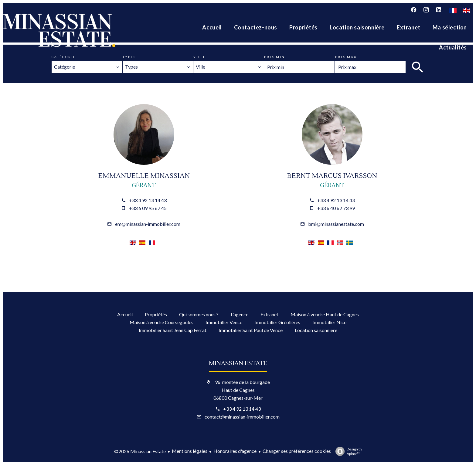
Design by (347, 451)
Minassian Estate (238, 363)
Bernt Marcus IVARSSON (332, 176)
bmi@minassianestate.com (336, 224)
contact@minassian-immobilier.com (242, 417)
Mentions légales (190, 451)
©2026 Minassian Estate (140, 451)
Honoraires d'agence (235, 451)
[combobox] (87, 67)
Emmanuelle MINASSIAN (144, 176)
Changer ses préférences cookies (297, 451)
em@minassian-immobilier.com (148, 224)
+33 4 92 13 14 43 (148, 200)
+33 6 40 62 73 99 (336, 208)
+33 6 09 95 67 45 (148, 208)
